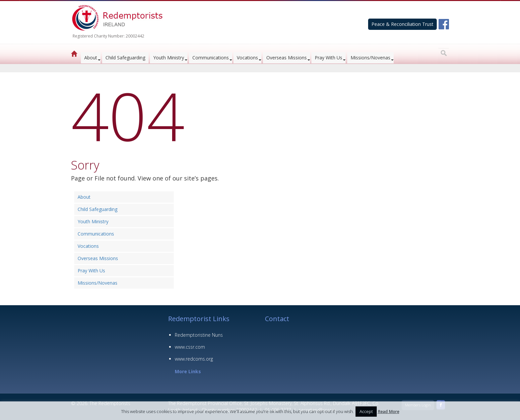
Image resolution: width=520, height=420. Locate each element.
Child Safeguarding (125, 58)
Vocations (247, 58)
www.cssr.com (190, 347)
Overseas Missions (287, 58)
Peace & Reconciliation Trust (402, 24)
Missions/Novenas (370, 58)
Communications (211, 58)
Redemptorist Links (199, 319)
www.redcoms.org (194, 359)
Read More (389, 412)
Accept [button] (366, 411)
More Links (188, 371)
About (91, 58)
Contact (277, 319)
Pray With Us (328, 58)
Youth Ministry (169, 58)
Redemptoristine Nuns (199, 335)
